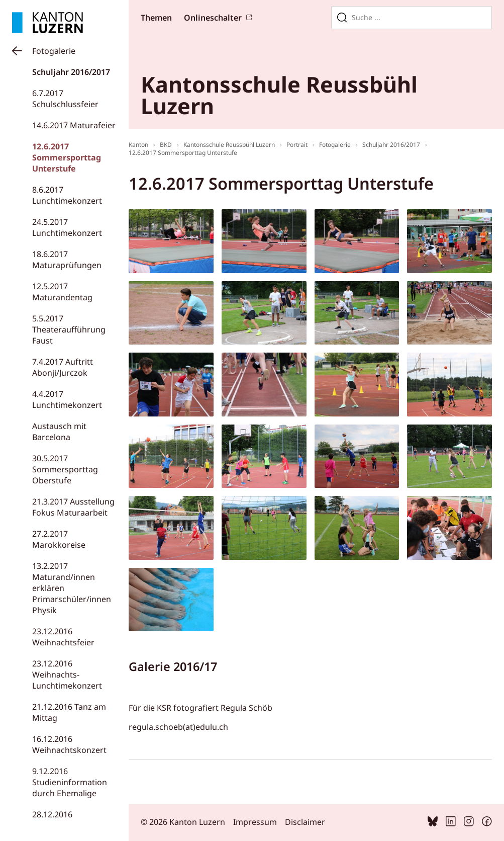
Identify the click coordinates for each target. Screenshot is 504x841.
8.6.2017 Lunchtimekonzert (67, 195)
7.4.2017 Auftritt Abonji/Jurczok (63, 367)
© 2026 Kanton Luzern (183, 822)
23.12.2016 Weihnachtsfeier (63, 637)
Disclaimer (305, 822)
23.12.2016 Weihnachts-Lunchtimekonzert (67, 675)
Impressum (255, 822)
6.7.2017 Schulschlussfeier (65, 99)
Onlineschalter (213, 18)
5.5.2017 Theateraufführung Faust (69, 329)
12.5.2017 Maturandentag (62, 292)
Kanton (138, 145)
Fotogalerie (54, 51)
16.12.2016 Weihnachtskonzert (69, 744)
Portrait (297, 145)
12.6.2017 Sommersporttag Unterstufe (67, 157)
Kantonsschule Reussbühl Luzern (229, 145)
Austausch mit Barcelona (59, 432)
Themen (156, 18)
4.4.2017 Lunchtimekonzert (67, 399)
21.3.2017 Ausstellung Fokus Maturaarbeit (73, 507)
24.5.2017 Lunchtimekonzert (67, 227)
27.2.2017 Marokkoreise (59, 539)
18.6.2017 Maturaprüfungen (67, 260)
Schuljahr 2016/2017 (71, 72)
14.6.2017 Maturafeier (74, 125)
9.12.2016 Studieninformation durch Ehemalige (70, 782)
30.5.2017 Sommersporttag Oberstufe (65, 469)
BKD (166, 145)
